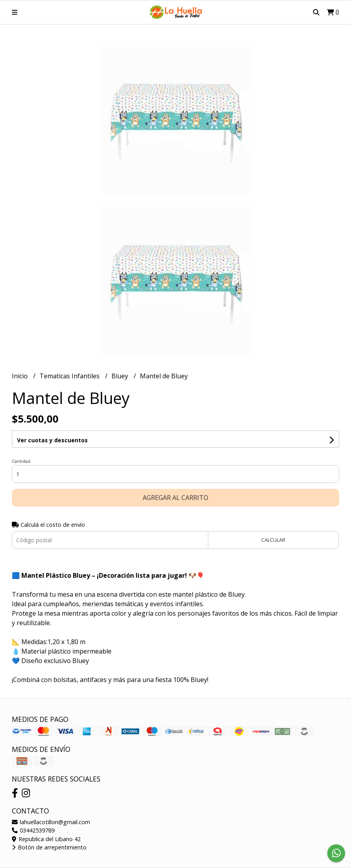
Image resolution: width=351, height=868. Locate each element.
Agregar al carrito (175, 498)
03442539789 (33, 830)
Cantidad (21, 461)
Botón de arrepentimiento (49, 847)
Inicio (21, 376)
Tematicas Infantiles (70, 376)
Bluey (121, 376)
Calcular (273, 540)
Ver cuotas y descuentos (52, 440)
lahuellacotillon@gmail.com (51, 822)
